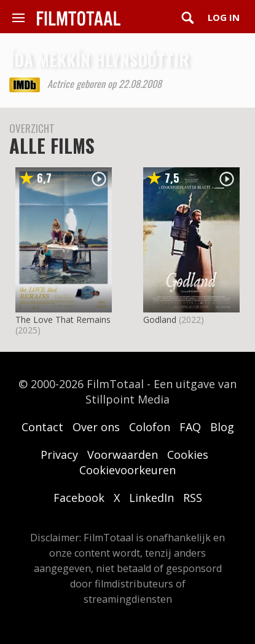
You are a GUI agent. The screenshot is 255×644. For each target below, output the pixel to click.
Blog (222, 427)
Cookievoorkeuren (127, 470)
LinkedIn (151, 498)
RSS (193, 498)
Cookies (188, 455)
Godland (160, 320)
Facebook (79, 498)
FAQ (190, 427)
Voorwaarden (123, 455)
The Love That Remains (63, 320)
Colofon (150, 427)
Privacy (59, 455)
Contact (42, 427)
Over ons (96, 427)
